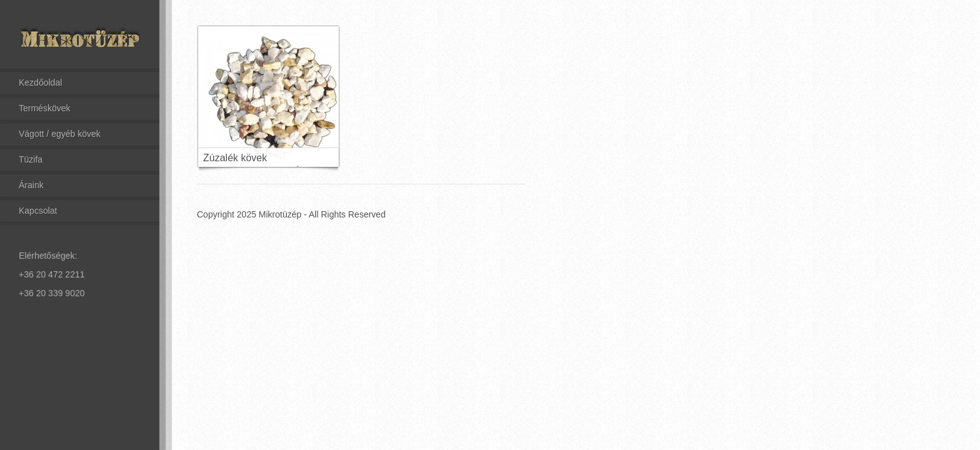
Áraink (31, 185)
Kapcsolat (38, 211)
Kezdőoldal (40, 82)
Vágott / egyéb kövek (60, 134)
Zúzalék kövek (235, 158)
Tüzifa (31, 159)
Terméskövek (44, 108)
